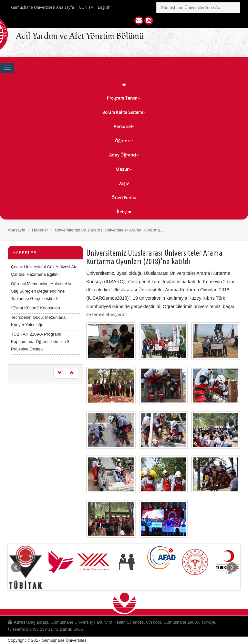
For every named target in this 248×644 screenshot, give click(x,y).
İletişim (124, 212)
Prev (16, 567)
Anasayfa (16, 230)
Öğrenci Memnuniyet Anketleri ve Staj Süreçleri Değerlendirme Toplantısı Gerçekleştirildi (42, 291)
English (104, 7)
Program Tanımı (124, 98)
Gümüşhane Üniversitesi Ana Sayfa (42, 7)
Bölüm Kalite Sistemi (124, 112)
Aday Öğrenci (124, 155)
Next (232, 567)
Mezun (124, 169)
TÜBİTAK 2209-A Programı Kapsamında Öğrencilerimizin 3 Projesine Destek (40, 342)
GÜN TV (86, 7)
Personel (124, 126)
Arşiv (124, 183)
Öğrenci (124, 141)
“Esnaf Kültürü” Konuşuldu (36, 308)
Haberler (40, 230)
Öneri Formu (124, 198)
